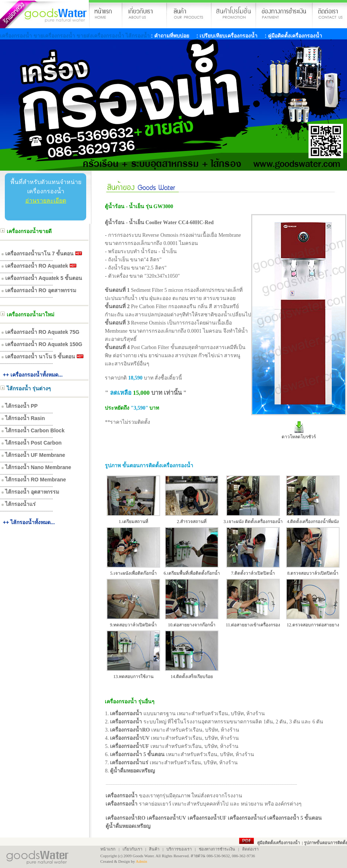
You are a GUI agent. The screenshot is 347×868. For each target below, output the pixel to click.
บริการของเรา (179, 849)
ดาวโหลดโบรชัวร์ (299, 437)
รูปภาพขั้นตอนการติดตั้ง (325, 843)
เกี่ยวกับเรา (132, 849)
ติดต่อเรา (250, 849)
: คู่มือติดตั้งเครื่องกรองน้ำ (293, 36)
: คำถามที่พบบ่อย (170, 36)
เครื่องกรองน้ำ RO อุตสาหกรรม (41, 290)
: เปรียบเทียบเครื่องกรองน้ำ (226, 36)
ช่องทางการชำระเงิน (217, 849)
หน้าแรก (108, 849)
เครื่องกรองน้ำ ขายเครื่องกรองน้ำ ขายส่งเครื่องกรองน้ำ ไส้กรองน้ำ (76, 36)
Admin (141, 861)
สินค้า (154, 849)
